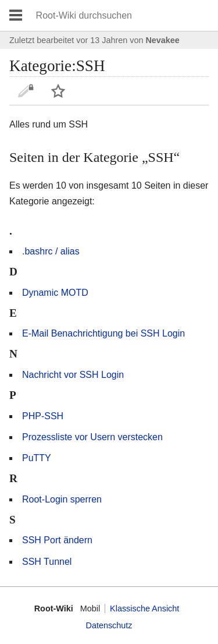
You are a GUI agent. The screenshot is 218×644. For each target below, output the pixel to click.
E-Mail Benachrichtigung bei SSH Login (103, 333)
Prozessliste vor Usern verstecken (92, 437)
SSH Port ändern (57, 540)
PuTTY (37, 458)
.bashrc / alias (51, 251)
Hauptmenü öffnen (16, 15)
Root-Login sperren (62, 499)
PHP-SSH (43, 416)
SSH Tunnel (47, 562)
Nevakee (162, 40)
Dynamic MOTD (55, 293)
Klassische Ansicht (144, 608)
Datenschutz (109, 625)
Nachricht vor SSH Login (73, 375)
